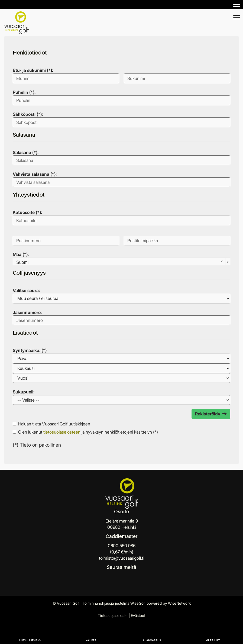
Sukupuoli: (24, 392)
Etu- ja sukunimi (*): (33, 70)
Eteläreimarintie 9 (122, 521)
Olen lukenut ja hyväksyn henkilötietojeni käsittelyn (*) (88, 432)
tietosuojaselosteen (62, 432)
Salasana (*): (26, 152)
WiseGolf (138, 603)
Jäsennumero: (27, 312)
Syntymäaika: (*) (30, 350)
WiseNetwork (179, 603)
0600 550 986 (122, 546)
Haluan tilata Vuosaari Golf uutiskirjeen (54, 424)
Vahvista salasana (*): (35, 174)
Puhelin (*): (24, 92)
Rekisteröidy (211, 414)
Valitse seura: (26, 290)
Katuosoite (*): (27, 212)
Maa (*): (21, 254)
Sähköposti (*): (28, 114)
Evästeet (138, 615)
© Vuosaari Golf (66, 603)
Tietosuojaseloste (113, 615)
